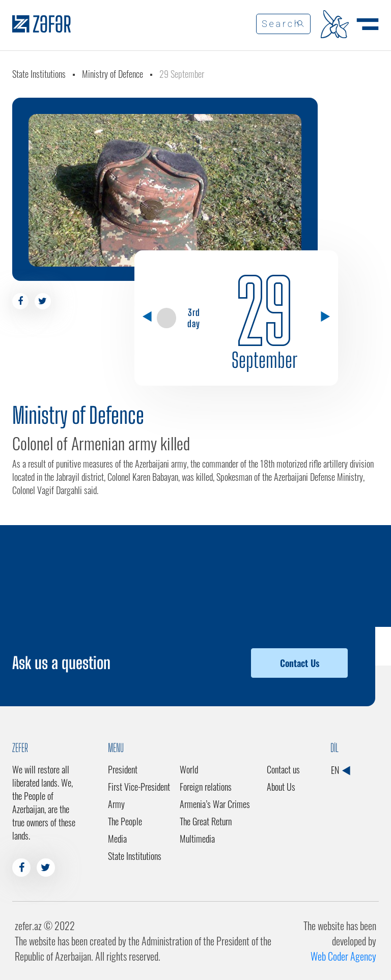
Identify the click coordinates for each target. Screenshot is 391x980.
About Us (281, 787)
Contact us (283, 769)
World (189, 769)
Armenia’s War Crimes (215, 804)
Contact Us (300, 663)
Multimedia (197, 839)
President (123, 769)
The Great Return (206, 821)
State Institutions (39, 74)
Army (116, 804)
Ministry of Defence (113, 74)
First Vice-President (139, 787)
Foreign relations (206, 787)
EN (340, 770)
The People (125, 821)
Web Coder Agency (343, 956)
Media (117, 839)
